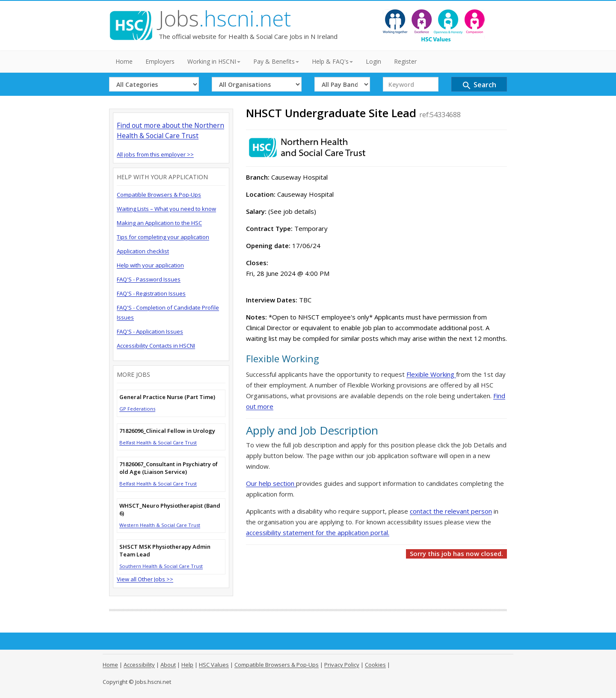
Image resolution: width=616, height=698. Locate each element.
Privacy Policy (342, 665)
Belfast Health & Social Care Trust (158, 442)
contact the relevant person (451, 511)
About (168, 665)
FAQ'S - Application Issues (150, 331)
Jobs (225, 18)
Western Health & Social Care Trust (160, 525)
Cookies (375, 665)
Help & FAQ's (332, 61)
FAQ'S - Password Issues (149, 279)
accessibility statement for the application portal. (318, 532)
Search (479, 85)
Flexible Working (431, 374)
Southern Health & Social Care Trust (161, 566)
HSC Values (214, 665)
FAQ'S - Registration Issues (151, 293)
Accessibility (139, 665)
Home (124, 61)
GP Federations (137, 409)
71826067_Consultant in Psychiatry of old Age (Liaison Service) (169, 468)
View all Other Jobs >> (145, 579)
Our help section (271, 483)
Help (187, 665)
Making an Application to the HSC (159, 223)
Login (373, 61)
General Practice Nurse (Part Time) (167, 397)
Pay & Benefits (276, 61)
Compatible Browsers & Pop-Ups (159, 195)
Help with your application (150, 265)
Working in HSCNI (214, 61)
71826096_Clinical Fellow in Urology (167, 431)
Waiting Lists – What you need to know (166, 209)
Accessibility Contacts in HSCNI (156, 346)
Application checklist (143, 251)
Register (405, 61)
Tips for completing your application (163, 237)
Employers (160, 61)
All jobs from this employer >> (155, 154)
